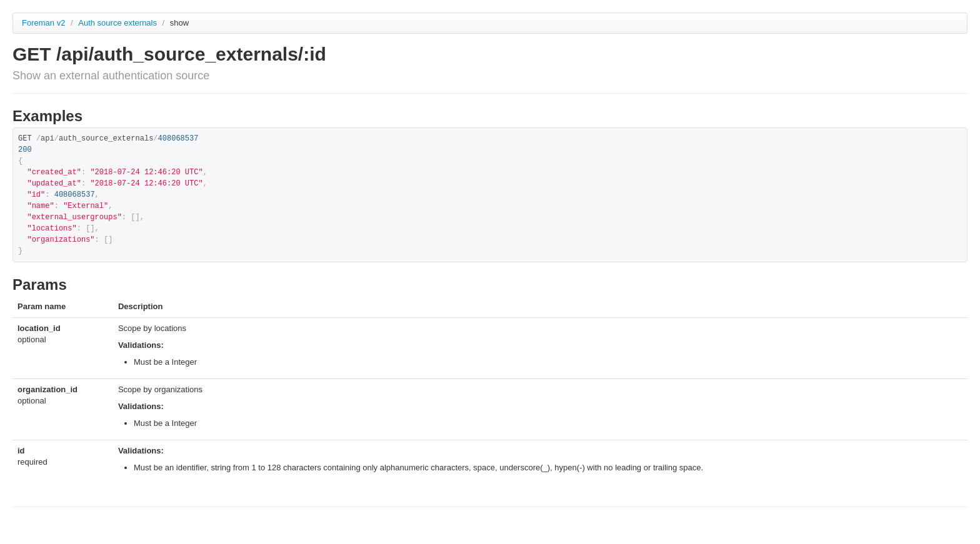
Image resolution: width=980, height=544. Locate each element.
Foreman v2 (43, 23)
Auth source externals (118, 23)
